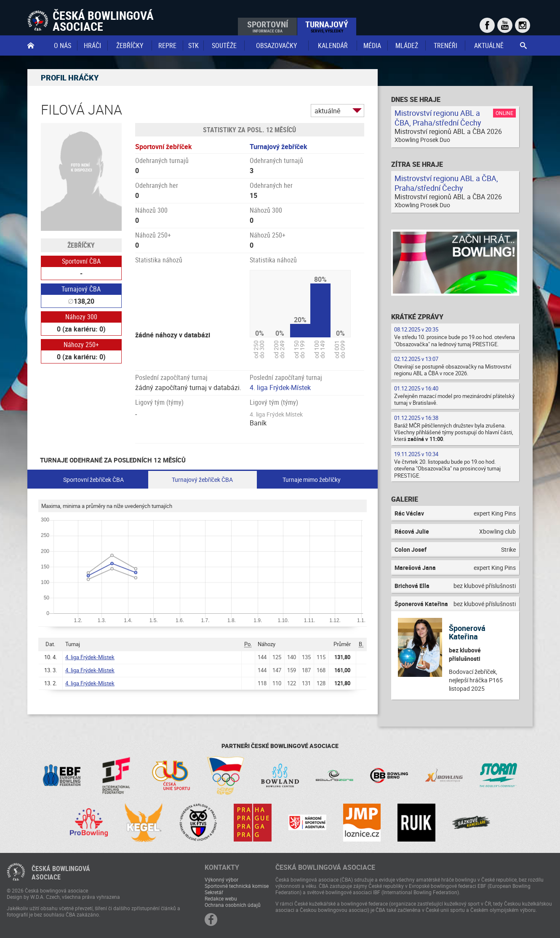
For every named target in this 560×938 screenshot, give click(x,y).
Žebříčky (130, 45)
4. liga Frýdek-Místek (280, 387)
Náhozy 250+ (81, 345)
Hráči (92, 45)
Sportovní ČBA (81, 261)
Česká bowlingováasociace (61, 873)
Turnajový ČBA (81, 289)
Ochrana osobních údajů (233, 905)
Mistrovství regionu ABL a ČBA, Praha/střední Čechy (438, 118)
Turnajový (327, 26)
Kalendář (333, 45)
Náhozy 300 (81, 317)
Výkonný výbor (221, 879)
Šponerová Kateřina (467, 632)
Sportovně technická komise (237, 886)
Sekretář (214, 892)
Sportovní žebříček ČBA (93, 480)
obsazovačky (276, 45)
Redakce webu (221, 898)
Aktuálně (489, 45)
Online (504, 113)
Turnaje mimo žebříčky (312, 480)
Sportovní (268, 26)
